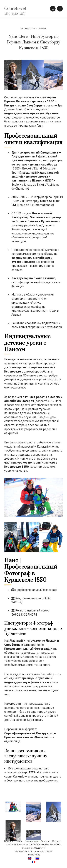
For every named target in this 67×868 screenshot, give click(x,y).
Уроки (19, 841)
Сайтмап (45, 841)
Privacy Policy (34, 855)
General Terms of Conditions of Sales (34, 851)
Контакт (56, 841)
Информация (31, 841)
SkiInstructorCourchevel (33, 848)
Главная (8, 841)
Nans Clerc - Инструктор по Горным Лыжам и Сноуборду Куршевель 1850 (34, 42)
